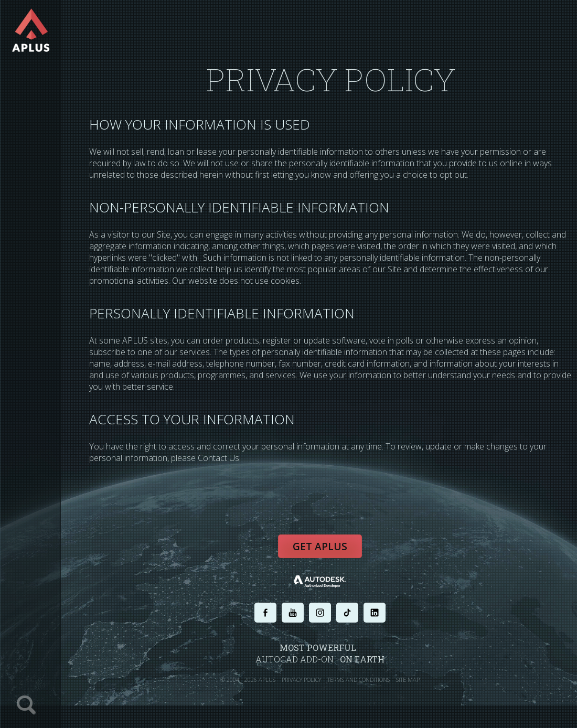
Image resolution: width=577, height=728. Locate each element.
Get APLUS (320, 547)
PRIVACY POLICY (301, 679)
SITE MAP (408, 679)
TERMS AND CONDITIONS (359, 679)
